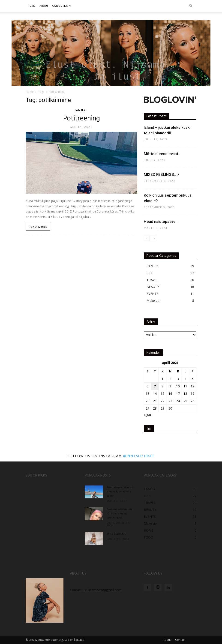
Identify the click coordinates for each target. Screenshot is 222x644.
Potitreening (82, 119)
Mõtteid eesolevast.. (162, 154)
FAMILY (80, 110)
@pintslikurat (139, 456)
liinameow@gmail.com (105, 590)
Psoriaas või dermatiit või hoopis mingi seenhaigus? (120, 514)
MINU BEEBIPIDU (117, 534)
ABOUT (44, 6)
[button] (191, 6)
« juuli (148, 415)
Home (31, 6)
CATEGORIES (62, 6)
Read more (38, 227)
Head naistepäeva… (161, 222)
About (167, 640)
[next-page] (154, 238)
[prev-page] (147, 238)
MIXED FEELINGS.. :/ (162, 174)
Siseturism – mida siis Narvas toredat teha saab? (120, 492)
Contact (180, 640)
